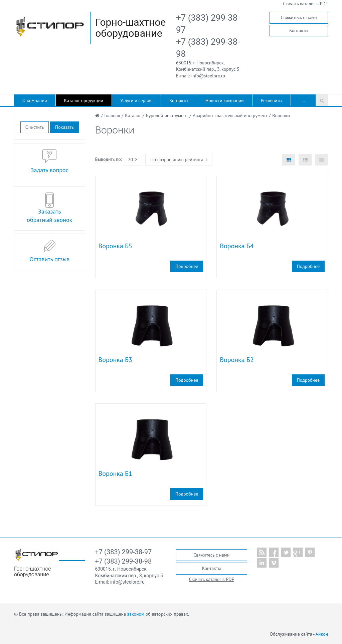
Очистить (35, 127)
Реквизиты (272, 100)
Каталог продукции (84, 100)
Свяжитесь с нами (299, 17)
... (303, 100)
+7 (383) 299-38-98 (124, 561)
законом (136, 614)
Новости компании (225, 100)
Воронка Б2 (237, 360)
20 (132, 159)
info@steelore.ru (208, 76)
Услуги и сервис (136, 100)
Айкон (322, 634)
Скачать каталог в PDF (305, 4)
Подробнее (187, 266)
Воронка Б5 (115, 246)
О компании (35, 100)
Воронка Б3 (115, 360)
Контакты (299, 30)
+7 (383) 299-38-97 (124, 552)
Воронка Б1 (115, 473)
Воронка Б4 (237, 246)
